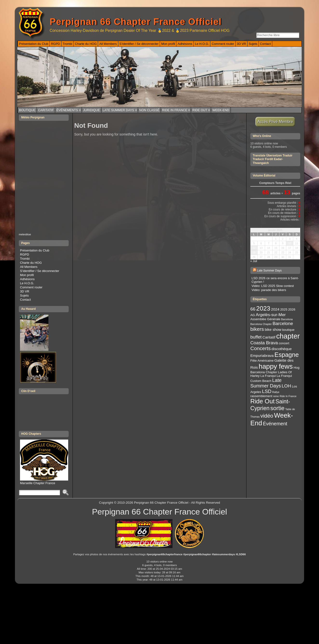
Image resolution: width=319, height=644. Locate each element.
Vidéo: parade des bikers (269, 290)
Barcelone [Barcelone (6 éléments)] (283, 323)
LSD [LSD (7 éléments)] (267, 391)
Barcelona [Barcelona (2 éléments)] (287, 319)
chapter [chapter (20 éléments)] (288, 336)
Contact (25, 300)
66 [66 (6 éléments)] (253, 309)
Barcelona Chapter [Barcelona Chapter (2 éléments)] (261, 324)
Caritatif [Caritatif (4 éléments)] (269, 337)
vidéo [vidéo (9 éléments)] (267, 416)
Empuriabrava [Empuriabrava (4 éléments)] (262, 356)
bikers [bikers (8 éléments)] (257, 329)
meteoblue (25, 234)
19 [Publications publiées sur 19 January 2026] (254, 252)
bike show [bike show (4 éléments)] (273, 329)
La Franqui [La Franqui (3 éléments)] (268, 376)
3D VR (25, 291)
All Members (29, 267)
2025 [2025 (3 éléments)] (284, 309)
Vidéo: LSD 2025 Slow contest (273, 286)
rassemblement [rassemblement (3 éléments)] (261, 396)
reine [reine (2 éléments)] (276, 396)
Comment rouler (31, 287)
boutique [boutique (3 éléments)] (288, 330)
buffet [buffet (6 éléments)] (256, 337)
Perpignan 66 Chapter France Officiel (136, 22)
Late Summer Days (118, 110)
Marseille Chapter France (44, 481)
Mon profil (27, 275)
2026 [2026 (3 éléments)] (292, 309)
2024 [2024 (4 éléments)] (275, 309)
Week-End (221, 110)
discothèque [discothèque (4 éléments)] (282, 349)
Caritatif (46, 110)
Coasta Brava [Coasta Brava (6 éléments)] (264, 343)
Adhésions (27, 279)
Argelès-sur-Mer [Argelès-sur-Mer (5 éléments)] (271, 315)
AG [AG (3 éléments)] (253, 315)
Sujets (24, 295)
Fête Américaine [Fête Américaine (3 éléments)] (262, 361)
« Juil (254, 261)
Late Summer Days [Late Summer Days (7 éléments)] (266, 383)
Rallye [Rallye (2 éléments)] (276, 392)
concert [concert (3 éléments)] (284, 343)
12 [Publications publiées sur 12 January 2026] (254, 248)
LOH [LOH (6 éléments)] (286, 386)
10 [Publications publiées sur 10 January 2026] (290, 243)
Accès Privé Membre (275, 122)
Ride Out (200, 110)
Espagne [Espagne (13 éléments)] (287, 355)
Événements (67, 110)
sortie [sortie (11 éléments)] (277, 408)
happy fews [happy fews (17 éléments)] (276, 366)
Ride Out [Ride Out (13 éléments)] (263, 401)
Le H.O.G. (27, 283)
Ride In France (175, 110)
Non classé (149, 110)
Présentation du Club (35, 250)
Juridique (92, 110)
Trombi (25, 259)
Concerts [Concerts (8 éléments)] (260, 348)
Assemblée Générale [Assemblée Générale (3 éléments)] (265, 319)
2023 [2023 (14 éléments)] (263, 308)
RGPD (25, 254)
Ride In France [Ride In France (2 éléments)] (288, 396)
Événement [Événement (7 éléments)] (275, 424)
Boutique (27, 110)
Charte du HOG (31, 263)
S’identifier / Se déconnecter (40, 271)
